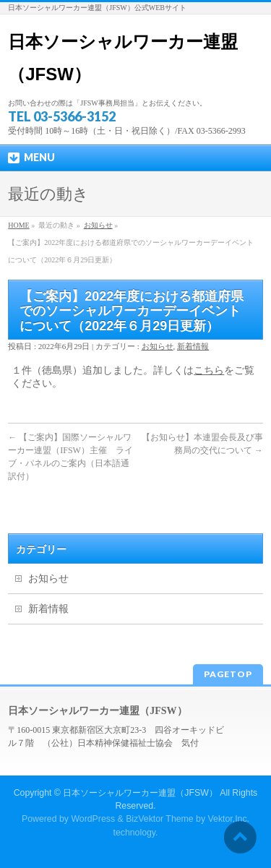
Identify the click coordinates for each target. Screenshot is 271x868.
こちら (209, 370)
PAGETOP (228, 674)
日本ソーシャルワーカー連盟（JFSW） (140, 793)
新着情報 (193, 346)
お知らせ (98, 225)
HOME (18, 225)
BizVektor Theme (160, 819)
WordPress (93, 819)
